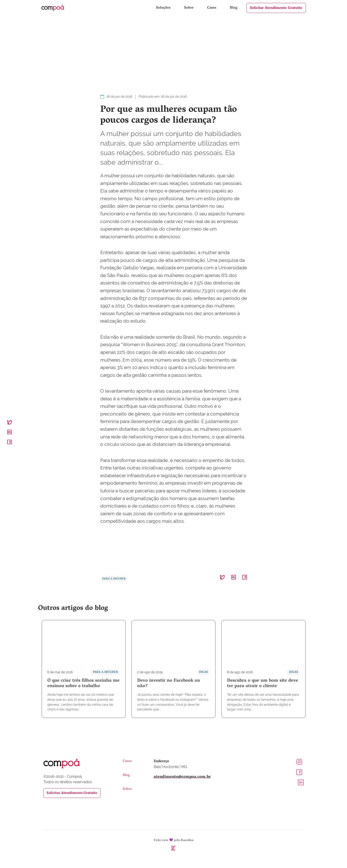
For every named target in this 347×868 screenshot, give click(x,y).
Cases (212, 8)
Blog (234, 8)
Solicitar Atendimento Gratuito (276, 8)
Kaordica (187, 841)
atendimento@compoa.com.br (182, 778)
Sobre (189, 8)
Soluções (164, 8)
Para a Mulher (115, 579)
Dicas (203, 673)
